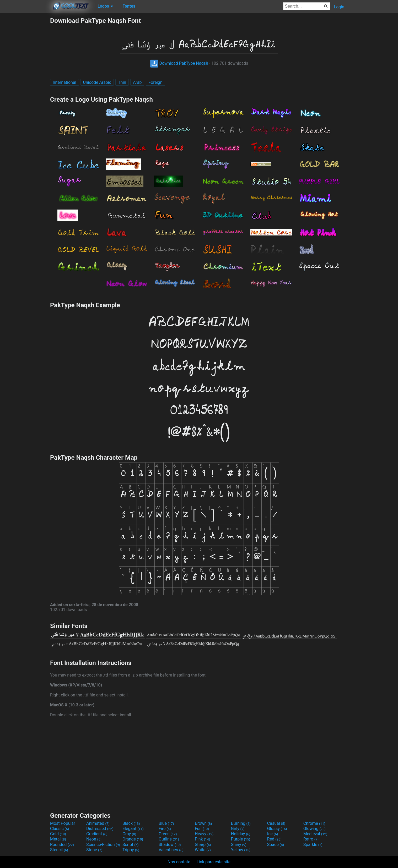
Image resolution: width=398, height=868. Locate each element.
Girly (238, 829)
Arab (137, 82)
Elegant (133, 829)
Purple (241, 839)
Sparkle (313, 845)
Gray (129, 834)
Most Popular (63, 823)
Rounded (62, 845)
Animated (98, 823)
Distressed (100, 829)
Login (339, 7)
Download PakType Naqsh (179, 63)
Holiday (241, 834)
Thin (122, 82)
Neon (94, 839)
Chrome (314, 823)
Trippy (131, 850)
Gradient (97, 834)
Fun (202, 829)
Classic (60, 829)
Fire (165, 829)
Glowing (314, 829)
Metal (58, 839)
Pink (203, 839)
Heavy (204, 834)
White (203, 850)
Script (131, 845)
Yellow (241, 850)
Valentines (171, 850)
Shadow (170, 845)
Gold (58, 834)
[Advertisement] (25, 95)
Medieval (315, 834)
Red (274, 839)
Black (131, 823)
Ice (273, 834)
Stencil (59, 850)
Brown (203, 823)
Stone (94, 850)
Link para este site (214, 862)
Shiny (239, 845)
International (64, 82)
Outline (169, 839)
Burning (241, 823)
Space (276, 845)
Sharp (203, 845)
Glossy (277, 829)
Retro (311, 839)
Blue (166, 823)
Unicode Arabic (97, 82)
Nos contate (179, 862)
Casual (276, 823)
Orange (133, 839)
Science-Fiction (103, 845)
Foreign (155, 82)
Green (168, 834)
